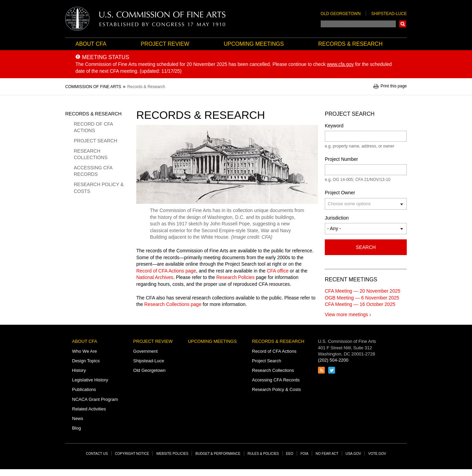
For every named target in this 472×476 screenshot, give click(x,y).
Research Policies (235, 277)
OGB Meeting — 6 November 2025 (362, 298)
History (79, 370)
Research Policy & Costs (99, 188)
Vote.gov (377, 454)
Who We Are (85, 351)
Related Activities (89, 409)
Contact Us (97, 454)
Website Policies (172, 454)
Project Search (95, 141)
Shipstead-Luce (389, 14)
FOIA (304, 454)
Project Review (165, 44)
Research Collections (91, 154)
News (78, 418)
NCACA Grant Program (95, 399)
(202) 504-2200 (333, 360)
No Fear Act (327, 454)
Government (145, 351)
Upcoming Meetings (254, 44)
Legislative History (90, 380)
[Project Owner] (354, 204)
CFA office (278, 271)
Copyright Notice (132, 454)
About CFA (91, 44)
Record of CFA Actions (93, 127)
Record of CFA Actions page (166, 271)
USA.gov (353, 454)
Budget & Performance (218, 454)
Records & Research (350, 44)
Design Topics (86, 361)
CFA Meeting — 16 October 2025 (360, 304)
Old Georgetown (341, 14)
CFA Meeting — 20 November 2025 (363, 291)
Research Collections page (173, 304)
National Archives (155, 277)
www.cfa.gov (340, 64)
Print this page (394, 86)
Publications (84, 389)
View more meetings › (348, 314)
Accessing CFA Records (93, 171)
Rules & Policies (263, 454)
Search (403, 24)
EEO (290, 454)
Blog (77, 428)
